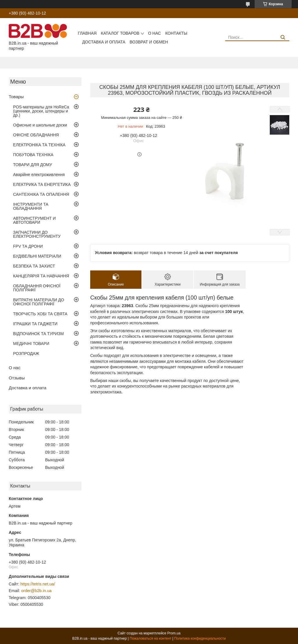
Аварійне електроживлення (39, 175)
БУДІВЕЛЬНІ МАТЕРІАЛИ (37, 256)
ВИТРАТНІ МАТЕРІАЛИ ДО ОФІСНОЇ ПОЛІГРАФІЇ (39, 302)
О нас (155, 33)
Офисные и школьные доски (40, 125)
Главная (87, 33)
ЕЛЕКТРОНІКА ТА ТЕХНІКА (39, 145)
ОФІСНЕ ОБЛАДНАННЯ (36, 135)
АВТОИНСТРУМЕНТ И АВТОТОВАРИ (34, 220)
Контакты (176, 33)
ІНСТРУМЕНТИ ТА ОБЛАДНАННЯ (31, 206)
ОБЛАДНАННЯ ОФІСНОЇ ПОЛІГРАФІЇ (37, 288)
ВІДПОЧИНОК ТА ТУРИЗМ (38, 334)
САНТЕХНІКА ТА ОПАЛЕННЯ (41, 194)
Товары (16, 97)
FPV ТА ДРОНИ (28, 246)
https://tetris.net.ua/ (38, 584)
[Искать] (283, 37)
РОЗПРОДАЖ (26, 353)
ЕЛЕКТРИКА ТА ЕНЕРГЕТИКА (42, 184)
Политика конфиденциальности (200, 638)
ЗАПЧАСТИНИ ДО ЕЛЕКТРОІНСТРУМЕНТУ (37, 234)
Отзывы (17, 378)
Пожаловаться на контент (150, 638)
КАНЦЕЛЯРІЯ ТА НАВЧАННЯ (41, 276)
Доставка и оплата (104, 42)
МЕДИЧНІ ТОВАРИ (31, 344)
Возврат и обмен (149, 42)
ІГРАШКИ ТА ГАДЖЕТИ (35, 324)
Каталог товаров (120, 33)
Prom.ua (174, 633)
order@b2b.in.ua (37, 591)
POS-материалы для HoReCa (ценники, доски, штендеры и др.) (41, 111)
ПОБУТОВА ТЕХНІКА (33, 155)
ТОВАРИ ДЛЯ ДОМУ (33, 165)
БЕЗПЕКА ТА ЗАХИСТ (34, 266)
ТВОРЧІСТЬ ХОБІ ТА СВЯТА (40, 314)
